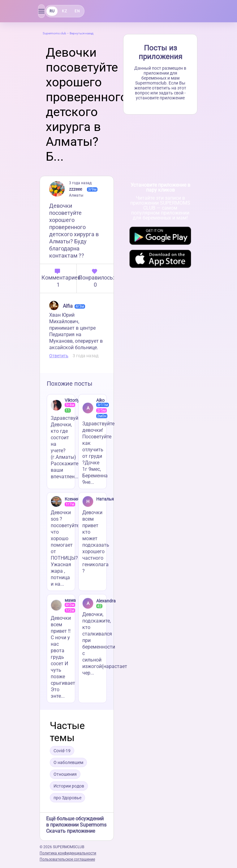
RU (52, 11)
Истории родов (69, 786)
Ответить (59, 356)
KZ (64, 11)
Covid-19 (62, 751)
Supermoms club (54, 33)
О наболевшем (68, 762)
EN (77, 11)
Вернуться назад (82, 33)
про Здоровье (67, 798)
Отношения (65, 774)
